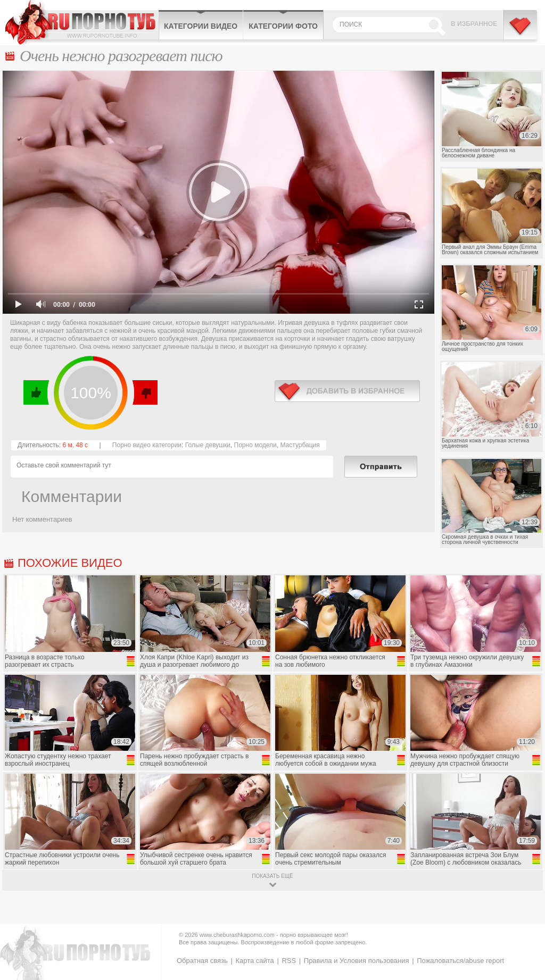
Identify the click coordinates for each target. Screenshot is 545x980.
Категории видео (201, 26)
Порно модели (255, 445)
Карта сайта (254, 961)
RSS (289, 961)
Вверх (525, 921)
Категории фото (283, 26)
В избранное (474, 24)
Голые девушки (208, 445)
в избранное (347, 391)
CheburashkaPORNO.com (82, 22)
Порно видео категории (147, 445)
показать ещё (272, 876)
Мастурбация (300, 445)
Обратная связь (202, 961)
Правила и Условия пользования (357, 961)
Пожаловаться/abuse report (460, 961)
